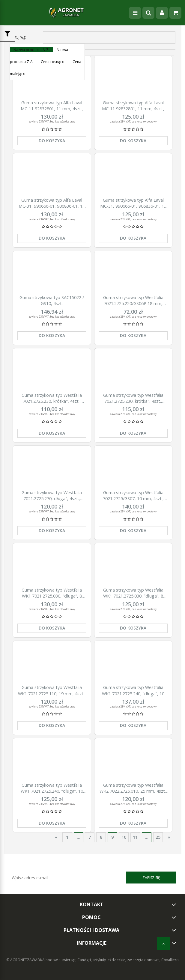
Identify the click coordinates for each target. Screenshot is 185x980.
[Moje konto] (162, 13)
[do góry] (164, 944)
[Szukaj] (148, 13)
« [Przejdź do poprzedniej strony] (56, 837)
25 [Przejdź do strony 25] (158, 837)
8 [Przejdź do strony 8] (101, 837)
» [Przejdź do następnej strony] (169, 837)
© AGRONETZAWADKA (26, 960)
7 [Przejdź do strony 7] (90, 837)
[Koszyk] (175, 13)
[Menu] (135, 13)
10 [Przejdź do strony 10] (124, 837)
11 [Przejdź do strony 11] (135, 837)
